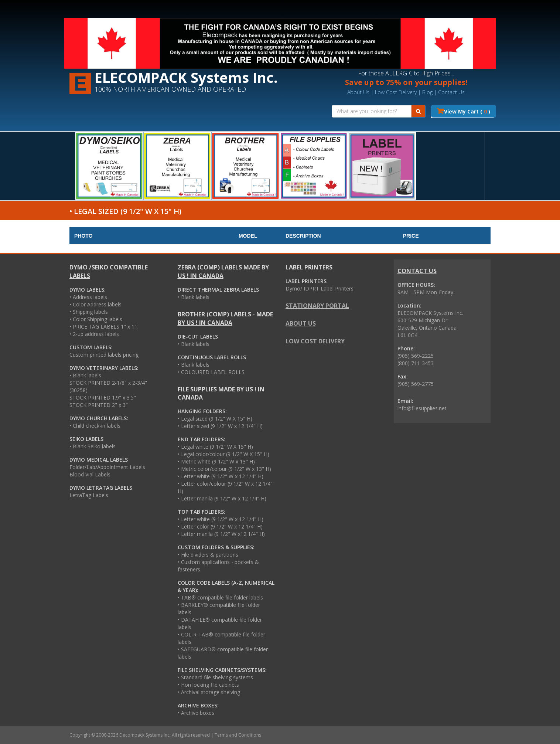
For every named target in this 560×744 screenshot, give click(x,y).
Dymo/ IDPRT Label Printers (320, 288)
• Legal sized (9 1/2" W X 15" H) (215, 419)
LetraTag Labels (89, 495)
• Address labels (88, 297)
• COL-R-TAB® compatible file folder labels (221, 638)
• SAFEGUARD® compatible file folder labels (223, 653)
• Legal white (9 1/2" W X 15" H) (215, 447)
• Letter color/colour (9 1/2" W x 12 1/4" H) (225, 487)
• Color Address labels (95, 304)
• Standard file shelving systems (215, 677)
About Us (358, 92)
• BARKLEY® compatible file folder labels (219, 609)
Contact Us (451, 92)
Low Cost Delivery (396, 92)
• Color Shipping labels (96, 319)
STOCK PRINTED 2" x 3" (99, 405)
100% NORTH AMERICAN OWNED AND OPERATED (170, 89)
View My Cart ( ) (464, 111)
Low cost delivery (315, 341)
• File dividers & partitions (208, 555)
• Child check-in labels (95, 426)
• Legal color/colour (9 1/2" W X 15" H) (223, 454)
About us (301, 323)
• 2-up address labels (94, 334)
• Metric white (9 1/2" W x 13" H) (216, 461)
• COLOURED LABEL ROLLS (211, 372)
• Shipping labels (89, 312)
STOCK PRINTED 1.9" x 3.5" (103, 398)
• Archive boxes (196, 713)
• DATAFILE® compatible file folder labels (220, 623)
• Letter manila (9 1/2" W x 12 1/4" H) (222, 498)
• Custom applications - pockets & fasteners (218, 566)
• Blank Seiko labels (93, 446)
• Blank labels (85, 375)
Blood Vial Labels (90, 474)
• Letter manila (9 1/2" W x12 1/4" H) (221, 534)
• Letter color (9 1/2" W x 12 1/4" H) (220, 526)
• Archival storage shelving (209, 692)
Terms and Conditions (238, 735)
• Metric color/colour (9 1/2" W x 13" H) (224, 469)
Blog (427, 92)
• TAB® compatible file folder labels (220, 597)
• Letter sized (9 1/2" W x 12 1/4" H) (220, 426)
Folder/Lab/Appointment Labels (107, 467)
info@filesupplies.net (422, 408)
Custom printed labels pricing (104, 355)
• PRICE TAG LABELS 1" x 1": (104, 327)
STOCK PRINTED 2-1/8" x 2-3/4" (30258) (108, 386)
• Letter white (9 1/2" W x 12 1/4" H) (221, 476)
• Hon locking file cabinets (208, 685)
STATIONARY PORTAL (317, 306)
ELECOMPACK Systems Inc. (186, 77)
